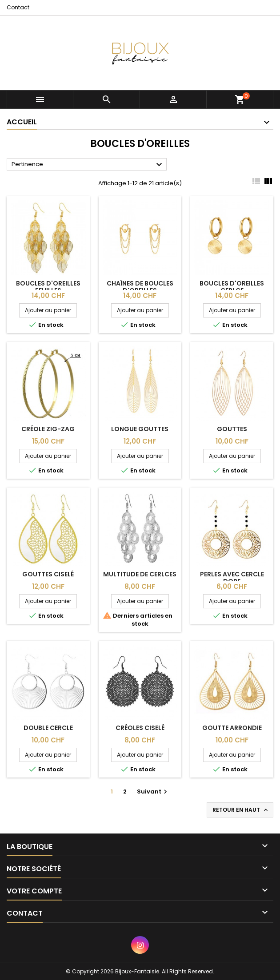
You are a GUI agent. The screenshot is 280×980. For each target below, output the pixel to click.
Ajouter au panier (48, 310)
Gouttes (232, 429)
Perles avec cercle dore (232, 578)
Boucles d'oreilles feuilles (48, 287)
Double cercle (48, 728)
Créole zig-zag (48, 429)
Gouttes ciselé (48, 574)
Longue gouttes (140, 429)
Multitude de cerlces (140, 574)
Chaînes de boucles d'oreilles (140, 287)
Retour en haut (241, 810)
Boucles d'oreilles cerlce (232, 287)
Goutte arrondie (232, 728)
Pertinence (88, 165)
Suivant (153, 792)
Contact (18, 7)
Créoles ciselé (140, 728)
